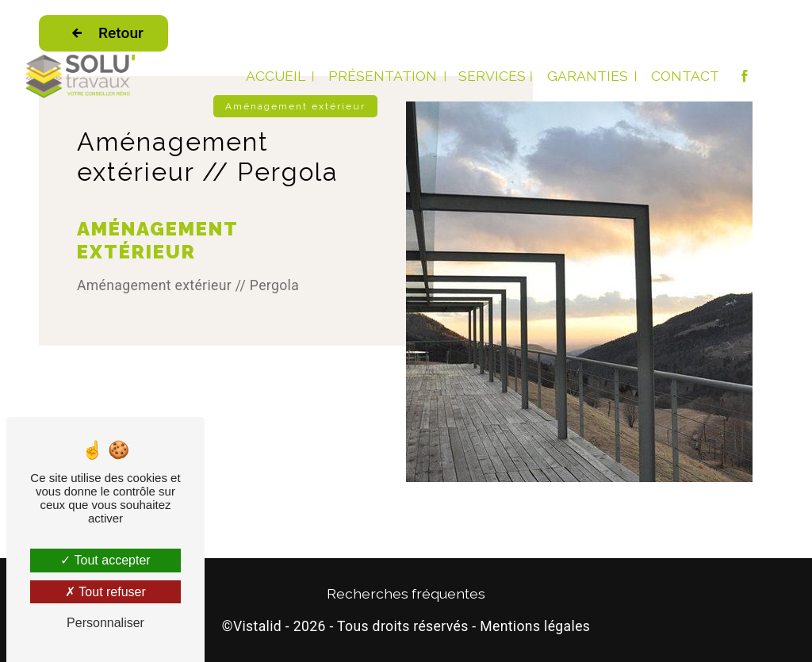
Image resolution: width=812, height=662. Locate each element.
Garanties (588, 76)
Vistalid (257, 626)
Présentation (383, 76)
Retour (103, 33)
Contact (685, 76)
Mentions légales (535, 626)
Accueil (276, 76)
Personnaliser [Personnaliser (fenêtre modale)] (105, 623)
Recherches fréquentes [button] (406, 593)
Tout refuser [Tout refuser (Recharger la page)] (105, 592)
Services (492, 76)
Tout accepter (105, 560)
